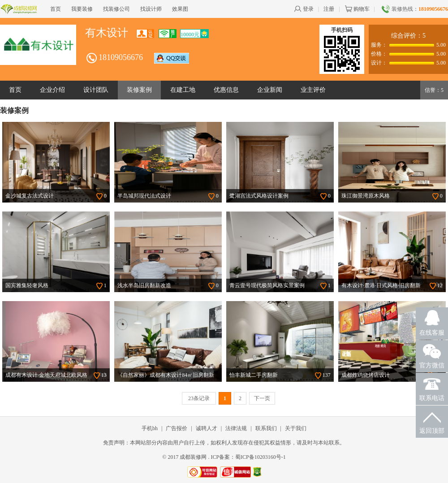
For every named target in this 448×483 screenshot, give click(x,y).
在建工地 (183, 90)
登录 (304, 9)
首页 (56, 9)
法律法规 (236, 428)
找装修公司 (116, 9)
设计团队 (96, 90)
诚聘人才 (207, 428)
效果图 (180, 9)
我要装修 (82, 9)
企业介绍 (52, 90)
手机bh (150, 428)
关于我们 (296, 428)
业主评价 (313, 90)
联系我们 (266, 428)
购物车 (357, 9)
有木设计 (107, 33)
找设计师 (151, 9)
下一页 (262, 398)
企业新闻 (270, 90)
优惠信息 (226, 90)
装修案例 (139, 90)
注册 (329, 9)
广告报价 (177, 428)
